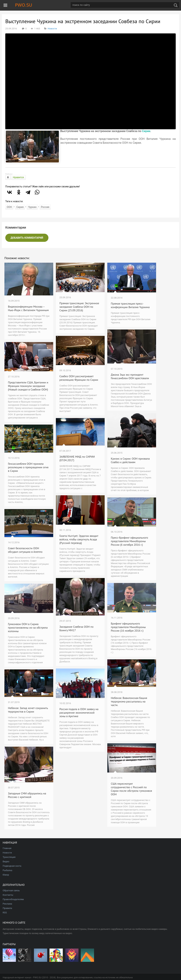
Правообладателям (13, 899)
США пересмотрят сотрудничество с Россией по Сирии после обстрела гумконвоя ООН (131, 789)
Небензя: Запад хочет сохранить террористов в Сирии (28, 710)
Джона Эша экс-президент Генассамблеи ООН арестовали (130, 376)
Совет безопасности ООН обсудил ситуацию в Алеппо (25, 550)
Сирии (146, 131)
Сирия (20, 207)
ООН (9, 207)
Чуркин (32, 207)
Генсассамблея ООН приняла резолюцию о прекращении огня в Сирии (28, 467)
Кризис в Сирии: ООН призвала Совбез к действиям (130, 460)
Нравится (18, 177)
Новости (52, 29)
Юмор (6, 875)
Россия (45, 207)
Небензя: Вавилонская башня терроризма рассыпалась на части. (129, 701)
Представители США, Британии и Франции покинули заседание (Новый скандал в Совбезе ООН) (28, 386)
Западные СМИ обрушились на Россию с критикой (27, 795)
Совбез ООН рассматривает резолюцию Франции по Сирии (79, 378)
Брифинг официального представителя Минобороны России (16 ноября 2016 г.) (128, 627)
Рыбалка (7, 870)
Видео (6, 861)
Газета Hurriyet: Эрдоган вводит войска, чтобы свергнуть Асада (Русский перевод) (79, 539)
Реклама (7, 904)
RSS (5, 913)
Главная (7, 848)
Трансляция (9, 857)
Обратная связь (11, 890)
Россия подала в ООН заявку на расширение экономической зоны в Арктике (79, 713)
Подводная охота (12, 866)
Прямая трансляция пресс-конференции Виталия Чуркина (130, 305)
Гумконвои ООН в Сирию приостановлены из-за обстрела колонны (28, 628)
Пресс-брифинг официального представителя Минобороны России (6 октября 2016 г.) (129, 541)
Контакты (8, 895)
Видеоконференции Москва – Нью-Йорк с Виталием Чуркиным (28, 308)
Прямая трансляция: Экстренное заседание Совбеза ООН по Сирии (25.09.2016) (79, 307)
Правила (7, 908)
